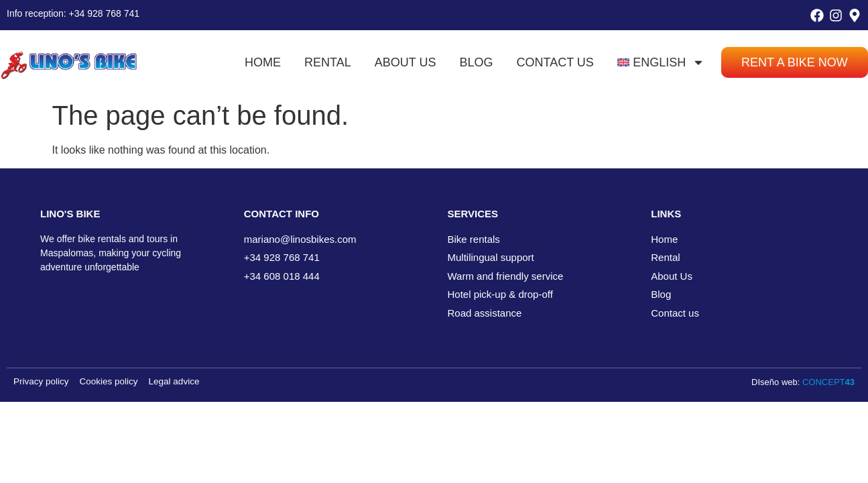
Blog (476, 62)
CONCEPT (828, 382)
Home (263, 62)
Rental (328, 62)
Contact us (555, 62)
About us (406, 62)
